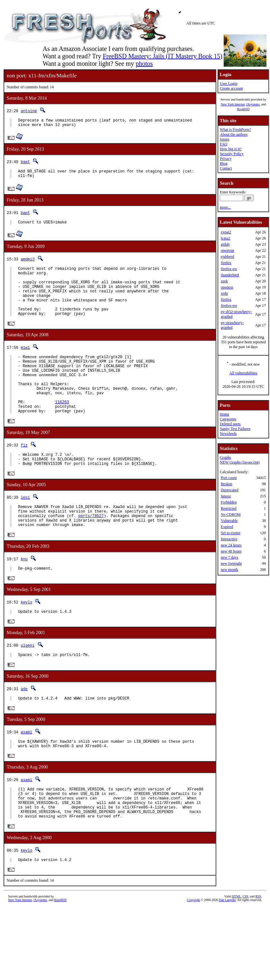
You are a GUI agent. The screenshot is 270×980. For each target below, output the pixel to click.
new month (229, 570)
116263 (62, 428)
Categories (228, 419)
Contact (226, 168)
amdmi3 (28, 264)
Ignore (226, 496)
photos (144, 64)
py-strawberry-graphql (232, 325)
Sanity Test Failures (235, 429)
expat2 (226, 232)
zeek (224, 281)
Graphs (225, 457)
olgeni (28, 684)
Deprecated (230, 490)
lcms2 (225, 238)
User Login (228, 83)
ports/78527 (91, 550)
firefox (226, 263)
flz (24, 473)
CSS (246, 948)
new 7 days (229, 557)
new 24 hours (231, 545)
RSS (258, 948)
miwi (25, 363)
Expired (227, 527)
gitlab (225, 244)
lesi (25, 529)
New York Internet (233, 104)
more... (225, 207)
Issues (224, 139)
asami (26, 773)
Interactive (229, 539)
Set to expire (231, 533)
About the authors (234, 134)
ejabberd (227, 257)
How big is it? (231, 149)
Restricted (229, 508)
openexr (227, 287)
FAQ (223, 144)
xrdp (224, 293)
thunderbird (230, 275)
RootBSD (243, 109)
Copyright (194, 951)
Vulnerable (229, 521)
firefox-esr (229, 269)
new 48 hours (231, 551)
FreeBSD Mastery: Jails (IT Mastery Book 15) (163, 56)
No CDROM (231, 514)
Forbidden (229, 502)
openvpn (227, 250)
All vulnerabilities (243, 373)
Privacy (226, 159)
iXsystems (253, 104)
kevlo (26, 640)
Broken (226, 484)
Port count (229, 478)
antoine (29, 111)
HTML (236, 948)
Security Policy (232, 154)
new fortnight (231, 563)
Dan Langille (227, 951)
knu (24, 595)
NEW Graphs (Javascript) (240, 462)
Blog (223, 163)
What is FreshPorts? (235, 130)
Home (224, 414)
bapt (25, 164)
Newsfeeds (228, 434)
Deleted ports (230, 424)
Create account (231, 88)
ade (24, 729)
